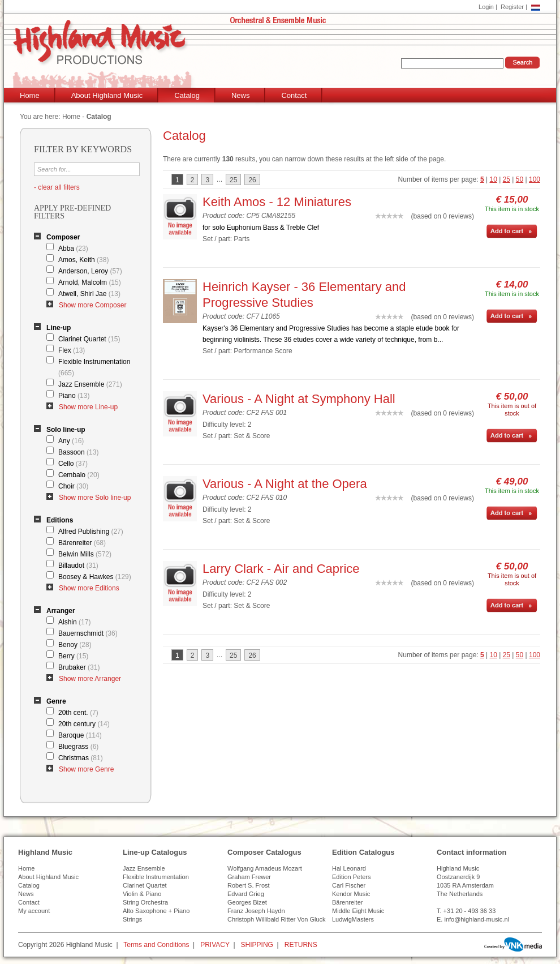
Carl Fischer (349, 885)
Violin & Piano (142, 894)
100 (535, 179)
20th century (84, 724)
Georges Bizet (247, 902)
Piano (74, 396)
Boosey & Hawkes (95, 577)
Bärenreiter (82, 543)
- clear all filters (57, 187)
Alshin (74, 622)
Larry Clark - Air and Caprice (281, 569)
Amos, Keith (83, 260)
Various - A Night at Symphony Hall (299, 399)
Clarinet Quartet (89, 339)
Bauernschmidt (88, 633)
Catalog (187, 95)
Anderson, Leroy (90, 271)
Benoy (75, 645)
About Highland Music (107, 95)
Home (30, 95)
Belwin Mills (85, 554)
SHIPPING (257, 945)
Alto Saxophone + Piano (156, 911)
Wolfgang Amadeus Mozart (265, 868)
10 (494, 179)
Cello (73, 464)
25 (507, 179)
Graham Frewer (249, 877)
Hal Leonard (349, 868)
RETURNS (301, 945)
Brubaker (79, 667)
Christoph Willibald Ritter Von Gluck (277, 919)
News (241, 95)
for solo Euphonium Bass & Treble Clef (261, 228)
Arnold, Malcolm (90, 282)
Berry (73, 656)
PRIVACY (215, 945)
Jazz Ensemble (90, 384)
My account (34, 911)
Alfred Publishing (91, 532)
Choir (73, 486)
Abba (73, 249)
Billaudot (78, 565)
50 (520, 179)
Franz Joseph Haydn (256, 911)
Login (486, 7)
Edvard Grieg (246, 894)
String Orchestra (145, 902)
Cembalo (79, 475)
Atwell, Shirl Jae (89, 294)
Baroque (80, 735)
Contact (294, 95)
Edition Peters (351, 877)
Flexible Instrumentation (94, 367)
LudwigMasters (353, 919)
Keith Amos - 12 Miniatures (277, 202)
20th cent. (78, 713)
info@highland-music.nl (477, 919)
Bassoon (78, 452)
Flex (72, 350)
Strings (132, 919)
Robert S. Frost (249, 885)
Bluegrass (78, 747)
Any (71, 441)
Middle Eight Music (358, 911)
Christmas (81, 758)
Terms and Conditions (156, 945)
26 (252, 180)
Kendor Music (351, 894)
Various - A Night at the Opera (285, 484)
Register (512, 7)
